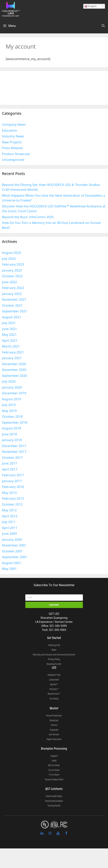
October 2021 (12, 305)
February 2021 (13, 352)
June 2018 (9, 434)
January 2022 (12, 294)
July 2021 (9, 323)
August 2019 (12, 399)
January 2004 (12, 539)
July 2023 (9, 259)
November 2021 (14, 299)
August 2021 (12, 317)
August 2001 (12, 563)
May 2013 (9, 493)
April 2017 (10, 469)
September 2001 (14, 557)
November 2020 (14, 370)
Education (9, 130)
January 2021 (12, 358)
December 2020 (14, 364)
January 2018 (12, 440)
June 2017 (9, 463)
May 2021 (9, 335)
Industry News (13, 136)
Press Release (12, 148)
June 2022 (9, 282)
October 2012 (12, 504)
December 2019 (14, 393)
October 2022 (12, 276)
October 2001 (12, 551)
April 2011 (10, 528)
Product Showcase (16, 154)
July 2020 (9, 381)
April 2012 (10, 516)
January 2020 (12, 387)
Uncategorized (13, 160)
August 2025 (12, 253)
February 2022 (13, 288)
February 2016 (13, 487)
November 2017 (14, 452)
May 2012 (9, 510)
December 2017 (14, 446)
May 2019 (9, 411)
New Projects (12, 142)
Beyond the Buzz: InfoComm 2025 (28, 217)
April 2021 (10, 340)
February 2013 (13, 498)
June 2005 (9, 533)
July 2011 (9, 522)
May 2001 (9, 569)
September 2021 (14, 311)
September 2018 (14, 422)
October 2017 (12, 458)
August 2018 (12, 428)
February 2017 (13, 475)
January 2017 (12, 481)
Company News (14, 124)
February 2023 (13, 264)
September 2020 (14, 376)
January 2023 (12, 270)
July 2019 (9, 405)
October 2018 (12, 416)
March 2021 (11, 346)
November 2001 (14, 545)
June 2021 (9, 329)
